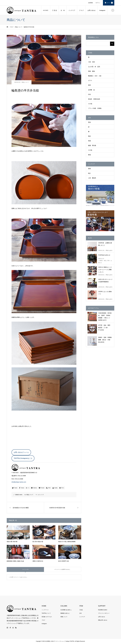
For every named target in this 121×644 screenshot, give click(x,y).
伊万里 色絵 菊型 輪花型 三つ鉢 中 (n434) (105, 328)
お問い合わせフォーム (21, 452)
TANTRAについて (46, 613)
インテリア (72, 10)
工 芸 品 (54, 10)
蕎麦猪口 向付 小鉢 (95, 76)
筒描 (89, 141)
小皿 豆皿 (91, 62)
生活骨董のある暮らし (66, 610)
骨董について (64, 617)
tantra (21, 495)
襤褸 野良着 (92, 145)
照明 (89, 169)
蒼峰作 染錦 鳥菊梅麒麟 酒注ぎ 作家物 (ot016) (105, 340)
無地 (89, 155)
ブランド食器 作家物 (95, 108)
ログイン (98, 3)
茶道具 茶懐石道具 (94, 99)
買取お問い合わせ (103, 620)
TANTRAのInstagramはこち (23, 458)
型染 (89, 122)
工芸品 (81, 610)
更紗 (89, 136)
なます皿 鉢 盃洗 (94, 67)
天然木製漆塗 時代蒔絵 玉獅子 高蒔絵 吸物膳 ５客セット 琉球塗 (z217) (105, 317)
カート (110, 3)
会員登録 (90, 3)
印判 (89, 94)
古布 (80, 613)
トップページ (45, 610)
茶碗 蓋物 (91, 71)
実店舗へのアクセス (47, 617)
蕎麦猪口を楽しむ (65, 613)
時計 (89, 173)
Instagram (102, 10)
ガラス (90, 80)
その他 (90, 104)
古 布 (63, 10)
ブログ (43, 620)
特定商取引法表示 (103, 610)
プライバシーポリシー (104, 613)
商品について (25, 82)
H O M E (46, 10)
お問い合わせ (92, 10)
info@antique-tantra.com (19, 482)
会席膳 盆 (91, 90)
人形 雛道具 (92, 178)
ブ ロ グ (81, 10)
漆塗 (89, 85)
